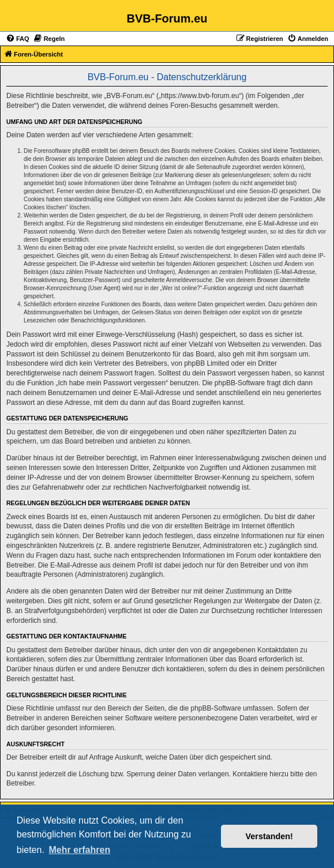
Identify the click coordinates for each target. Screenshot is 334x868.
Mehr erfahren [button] (79, 850)
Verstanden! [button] (269, 836)
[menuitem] (18, 39)
